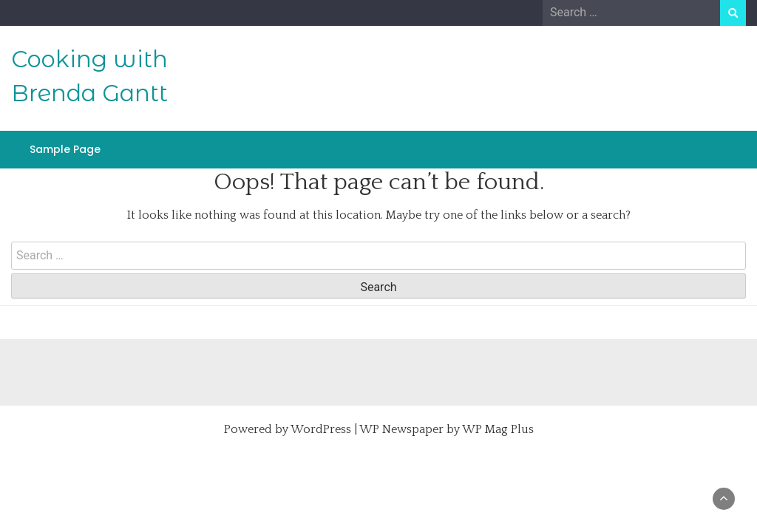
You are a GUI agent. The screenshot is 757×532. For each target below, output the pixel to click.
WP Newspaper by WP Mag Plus (447, 429)
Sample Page (65, 149)
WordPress (321, 429)
